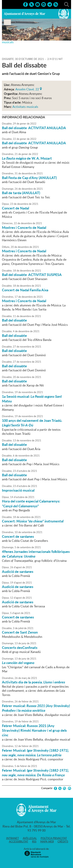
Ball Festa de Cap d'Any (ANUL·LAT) (29, 178)
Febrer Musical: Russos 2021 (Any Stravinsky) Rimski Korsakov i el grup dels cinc (34, 730)
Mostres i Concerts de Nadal (24, 227)
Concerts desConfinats (20, 648)
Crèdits (63, 841)
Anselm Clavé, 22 (27, 89)
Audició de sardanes (18, 571)
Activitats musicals (25, 107)
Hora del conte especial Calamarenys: (31, 503)
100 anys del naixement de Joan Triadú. (32, 423)
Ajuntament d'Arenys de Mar (25, 14)
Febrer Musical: (35, 753)
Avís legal (30, 838)
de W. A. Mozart (27, 158)
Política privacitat (54, 838)
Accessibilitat (19, 841)
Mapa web (47, 841)
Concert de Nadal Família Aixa (25, 290)
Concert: (33, 521)
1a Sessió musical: (32, 399)
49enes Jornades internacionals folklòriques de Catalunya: (36, 554)
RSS (34, 841)
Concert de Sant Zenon (20, 632)
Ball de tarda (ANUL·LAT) (21, 193)
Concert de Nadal (15, 208)
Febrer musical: (36, 708)
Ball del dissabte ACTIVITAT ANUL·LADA (34, 128)
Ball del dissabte (14, 320)
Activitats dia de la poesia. (33, 682)
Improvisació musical (18, 490)
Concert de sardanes (18, 536)
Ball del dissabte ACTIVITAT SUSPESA (32, 275)
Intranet (13, 838)
